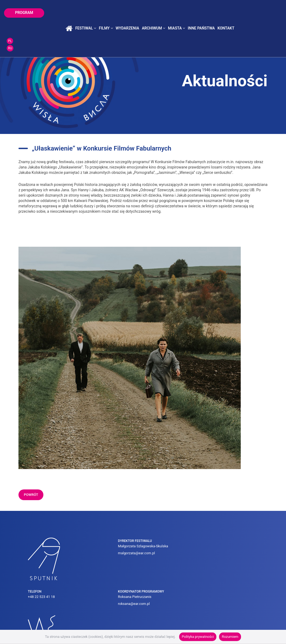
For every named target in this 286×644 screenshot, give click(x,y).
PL (272, 9)
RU (272, 16)
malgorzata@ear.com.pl (92, 560)
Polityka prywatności (198, 637)
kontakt (250, 13)
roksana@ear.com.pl (196, 557)
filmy (130, 13)
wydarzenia (151, 13)
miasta (200, 13)
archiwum (178, 13)
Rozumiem (230, 637)
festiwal (110, 13)
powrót (31, 495)
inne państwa (225, 13)
